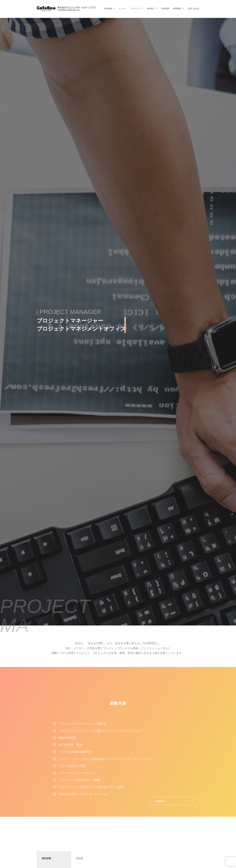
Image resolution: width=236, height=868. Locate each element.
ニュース (123, 8)
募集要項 (160, 801)
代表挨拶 (165, 8)
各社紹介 (151, 8)
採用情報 (177, 8)
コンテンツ (135, 8)
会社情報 (108, 8)
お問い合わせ (193, 8)
